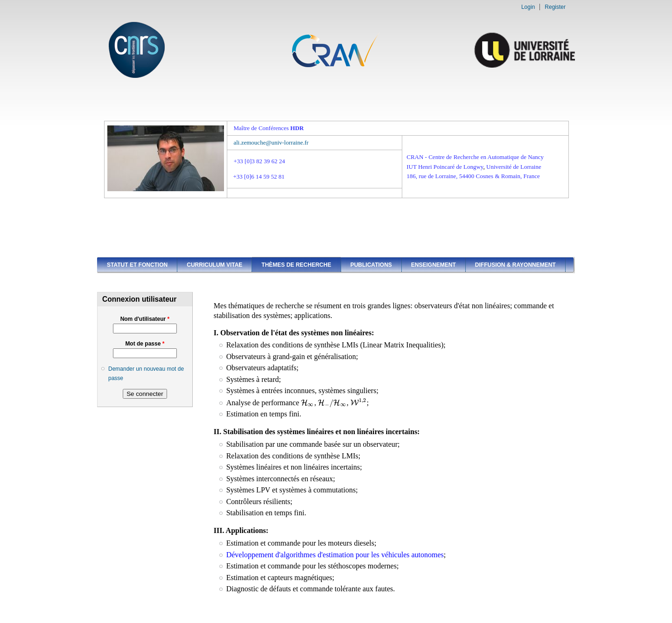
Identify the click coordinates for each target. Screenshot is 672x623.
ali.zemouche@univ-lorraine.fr (271, 142)
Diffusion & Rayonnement (515, 265)
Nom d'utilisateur (145, 319)
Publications (371, 265)
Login (528, 7)
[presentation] (308, 403)
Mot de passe (145, 344)
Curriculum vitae (214, 265)
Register (555, 7)
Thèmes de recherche (296, 265)
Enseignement (434, 265)
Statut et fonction (137, 265)
